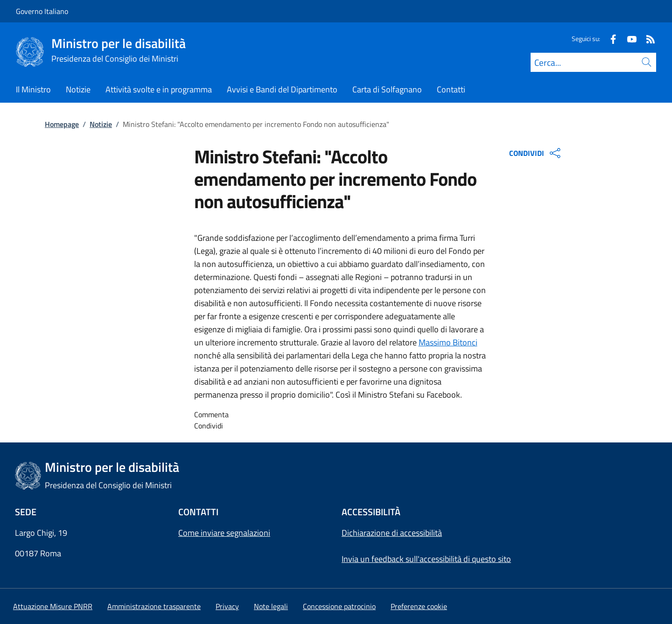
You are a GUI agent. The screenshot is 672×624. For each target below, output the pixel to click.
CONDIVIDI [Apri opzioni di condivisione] (536, 153)
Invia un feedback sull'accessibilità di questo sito (426, 559)
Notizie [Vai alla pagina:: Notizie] (101, 124)
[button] (419, 606)
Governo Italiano (42, 11)
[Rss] (647, 39)
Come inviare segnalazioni (224, 533)
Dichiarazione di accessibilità (392, 533)
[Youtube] (628, 39)
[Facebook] (609, 39)
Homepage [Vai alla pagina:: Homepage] (62, 124)
